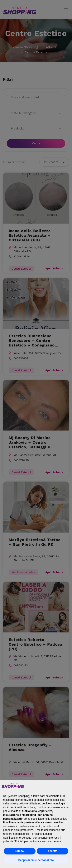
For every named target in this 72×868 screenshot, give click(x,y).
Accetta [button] (53, 851)
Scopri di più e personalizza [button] (36, 860)
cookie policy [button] (59, 819)
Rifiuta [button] (20, 851)
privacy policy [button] (17, 803)
